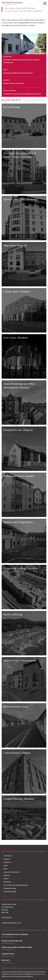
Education (6, 859)
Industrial (6, 875)
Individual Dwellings (9, 892)
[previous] (37, 51)
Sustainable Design (9, 888)
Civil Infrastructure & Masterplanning (15, 885)
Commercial (7, 856)
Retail (4, 869)
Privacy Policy (41, 974)
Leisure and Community (11, 872)
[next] (43, 51)
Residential (6, 882)
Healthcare (6, 862)
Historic (5, 879)
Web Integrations (28, 976)
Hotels (5, 866)
